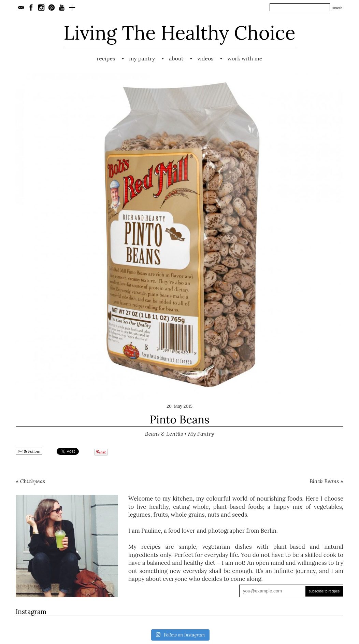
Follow (29, 451)
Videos (205, 58)
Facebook (31, 8)
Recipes (106, 58)
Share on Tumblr (139, 451)
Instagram (41, 8)
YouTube (62, 8)
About (176, 58)
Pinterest (52, 8)
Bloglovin (72, 8)
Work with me (245, 58)
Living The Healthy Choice (179, 33)
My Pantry (142, 58)
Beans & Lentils (164, 434)
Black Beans (324, 481)
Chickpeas (33, 481)
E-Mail (21, 8)
